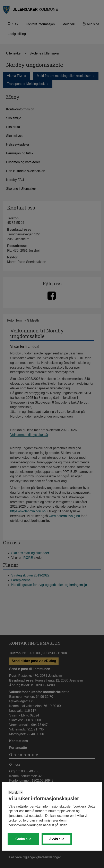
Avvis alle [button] (57, 839)
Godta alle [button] (23, 839)
